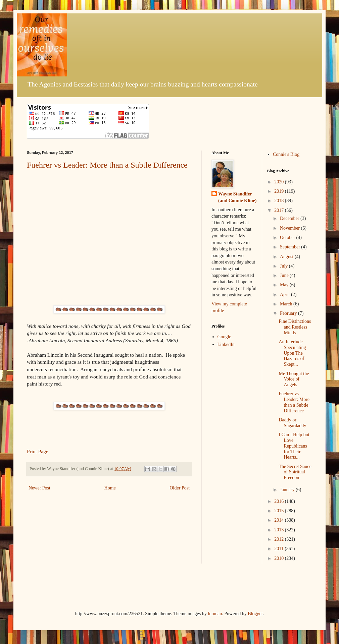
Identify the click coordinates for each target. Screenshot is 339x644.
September (290, 247)
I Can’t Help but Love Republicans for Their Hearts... (294, 446)
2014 (280, 520)
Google (224, 337)
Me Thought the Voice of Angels (294, 379)
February (289, 313)
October (288, 238)
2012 (280, 539)
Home (110, 488)
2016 (280, 501)
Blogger (255, 614)
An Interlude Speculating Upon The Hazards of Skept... (292, 353)
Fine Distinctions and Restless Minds (295, 327)
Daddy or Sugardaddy (292, 423)
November (290, 228)
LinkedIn (226, 344)
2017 (280, 210)
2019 (280, 191)
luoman (215, 614)
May (285, 285)
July (284, 266)
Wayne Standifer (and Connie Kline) (237, 197)
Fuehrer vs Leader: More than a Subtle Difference (107, 165)
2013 (280, 530)
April (285, 295)
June (285, 275)
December (290, 218)
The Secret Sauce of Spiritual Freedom (295, 472)
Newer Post (39, 488)
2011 (279, 549)
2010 (280, 558)
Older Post (180, 488)
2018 (280, 201)
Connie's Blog (286, 154)
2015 (280, 511)
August (287, 257)
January (288, 490)
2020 (280, 182)
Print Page (38, 451)
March (287, 304)
